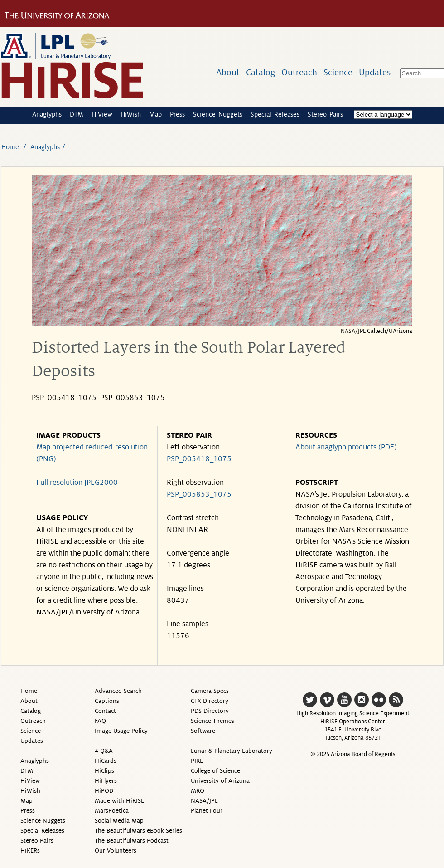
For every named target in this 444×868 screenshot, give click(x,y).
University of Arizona (220, 781)
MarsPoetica (112, 811)
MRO (198, 791)
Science (338, 72)
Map (155, 114)
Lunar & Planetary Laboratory (232, 751)
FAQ (100, 721)
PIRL (197, 761)
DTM (77, 114)
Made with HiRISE (119, 801)
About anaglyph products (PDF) (346, 447)
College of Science (215, 771)
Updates (375, 72)
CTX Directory (210, 701)
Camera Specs (210, 691)
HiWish (131, 114)
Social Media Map (119, 821)
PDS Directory (210, 711)
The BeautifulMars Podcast (132, 841)
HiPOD (104, 791)
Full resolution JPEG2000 (77, 483)
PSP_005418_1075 (199, 459)
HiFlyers (106, 781)
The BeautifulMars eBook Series (138, 831)
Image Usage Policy (121, 731)
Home (10, 147)
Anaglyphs (47, 114)
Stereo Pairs (325, 114)
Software (203, 731)
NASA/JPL (204, 801)
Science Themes (212, 721)
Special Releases (275, 114)
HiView (102, 114)
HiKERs (30, 851)
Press (177, 114)
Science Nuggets (218, 114)
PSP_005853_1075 (199, 494)
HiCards (106, 761)
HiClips (104, 771)
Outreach (299, 72)
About (228, 72)
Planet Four (207, 811)
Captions (107, 701)
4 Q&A (104, 751)
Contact (105, 711)
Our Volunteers (116, 851)
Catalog (261, 72)
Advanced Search (118, 691)
